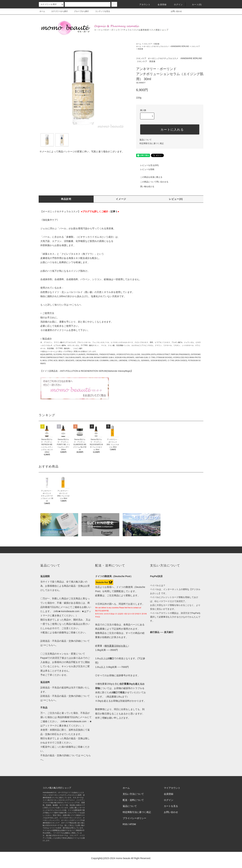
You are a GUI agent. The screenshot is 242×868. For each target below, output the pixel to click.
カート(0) (195, 5)
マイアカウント (172, 788)
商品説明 (66, 199)
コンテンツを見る (100, 11)
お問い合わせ (174, 11)
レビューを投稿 (145, 169)
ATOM (133, 824)
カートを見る (171, 806)
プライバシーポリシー (134, 818)
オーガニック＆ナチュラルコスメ (156, 46)
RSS (125, 824)
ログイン (176, 5)
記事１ (114, 211)
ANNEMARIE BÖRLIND (180, 46)
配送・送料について (133, 800)
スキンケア (148, 44)
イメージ (121, 199)
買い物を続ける (145, 187)
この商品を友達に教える (149, 177)
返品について (146, 140)
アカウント (143, 5)
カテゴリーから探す (58, 11)
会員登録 (160, 5)
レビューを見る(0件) (147, 165)
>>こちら (74, 305)
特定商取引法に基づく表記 (152, 143)
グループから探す (79, 11)
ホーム (42, 11)
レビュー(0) (176, 199)
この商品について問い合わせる (152, 182)
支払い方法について (133, 794)
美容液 (157, 44)
